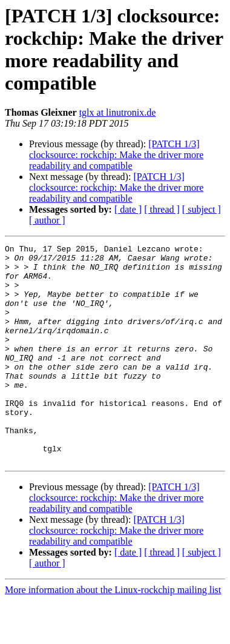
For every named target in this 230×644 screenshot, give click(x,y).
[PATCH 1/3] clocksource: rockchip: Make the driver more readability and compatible (116, 155)
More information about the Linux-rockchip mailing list (113, 633)
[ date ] (128, 209)
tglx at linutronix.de (118, 112)
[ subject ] (202, 209)
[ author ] (47, 220)
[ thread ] (162, 209)
